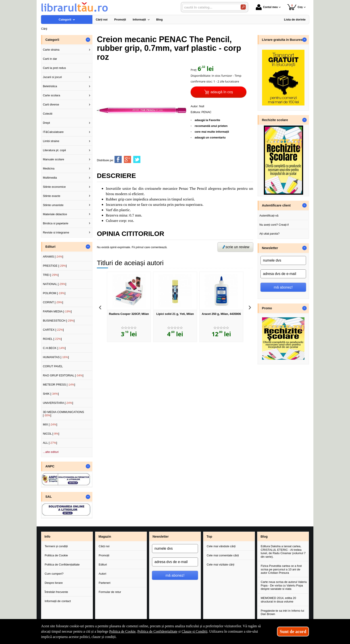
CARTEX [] (53, 330)
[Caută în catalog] (243, 7)
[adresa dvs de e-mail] (283, 274)
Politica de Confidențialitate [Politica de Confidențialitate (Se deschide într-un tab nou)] (157, 631)
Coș (295, 7)
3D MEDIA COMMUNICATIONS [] (64, 414)
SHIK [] (51, 394)
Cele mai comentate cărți (223, 555)
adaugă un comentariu (210, 137)
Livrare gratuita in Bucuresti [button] (283, 40)
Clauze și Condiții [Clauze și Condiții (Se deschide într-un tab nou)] (195, 631)
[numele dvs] (283, 260)
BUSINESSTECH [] (59, 321)
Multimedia (50, 178)
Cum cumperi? (54, 574)
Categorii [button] (52, 40)
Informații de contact (58, 601)
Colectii (48, 114)
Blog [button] (264, 537)
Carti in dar (50, 59)
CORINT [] (53, 302)
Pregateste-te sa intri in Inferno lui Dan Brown (282, 612)
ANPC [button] (50, 466)
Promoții (104, 555)
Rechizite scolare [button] (275, 120)
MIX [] (50, 424)
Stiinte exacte (52, 196)
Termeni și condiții (56, 546)
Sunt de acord (293, 632)
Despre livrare (54, 583)
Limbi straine (51, 141)
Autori (102, 574)
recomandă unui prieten (211, 126)
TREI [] (51, 275)
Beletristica (50, 86)
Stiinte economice (54, 187)
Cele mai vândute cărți (221, 546)
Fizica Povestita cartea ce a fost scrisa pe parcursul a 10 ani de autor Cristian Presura (281, 569)
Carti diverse (51, 104)
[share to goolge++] (127, 159)
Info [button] (47, 537)
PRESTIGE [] (55, 266)
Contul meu (267, 7)
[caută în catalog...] (210, 7)
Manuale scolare (53, 159)
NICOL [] (51, 434)
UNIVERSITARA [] (58, 403)
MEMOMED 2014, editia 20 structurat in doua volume (278, 600)
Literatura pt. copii (54, 150)
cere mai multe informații (212, 132)
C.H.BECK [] (54, 348)
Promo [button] (267, 308)
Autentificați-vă (269, 216)
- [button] (88, 40)
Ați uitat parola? (269, 234)
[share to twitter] (137, 159)
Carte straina (51, 50)
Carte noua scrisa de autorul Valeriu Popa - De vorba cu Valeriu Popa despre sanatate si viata (284, 585)
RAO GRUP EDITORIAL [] (63, 375)
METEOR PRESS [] (59, 385)
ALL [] (50, 443)
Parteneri (105, 583)
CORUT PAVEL (53, 366)
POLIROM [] (54, 293)
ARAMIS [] (53, 257)
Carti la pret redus (54, 68)
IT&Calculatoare (53, 132)
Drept (46, 123)
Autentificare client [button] (276, 205)
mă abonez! (283, 287)
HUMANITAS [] (56, 357)
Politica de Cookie (56, 555)
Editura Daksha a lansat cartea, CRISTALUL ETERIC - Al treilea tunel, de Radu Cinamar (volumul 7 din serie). (283, 551)
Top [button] (209, 537)
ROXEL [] (52, 339)
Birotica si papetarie (56, 223)
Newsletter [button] (270, 248)
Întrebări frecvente (56, 592)
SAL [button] (49, 497)
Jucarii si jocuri (52, 77)
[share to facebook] (118, 159)
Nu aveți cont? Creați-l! (274, 225)
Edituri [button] (50, 247)
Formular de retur (110, 592)
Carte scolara (51, 95)
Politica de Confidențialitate (62, 565)
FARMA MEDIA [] (57, 311)
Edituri (103, 565)
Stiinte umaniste (53, 205)
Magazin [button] (105, 537)
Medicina (49, 168)
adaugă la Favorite (207, 120)
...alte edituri (51, 452)
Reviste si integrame (56, 232)
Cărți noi (104, 546)
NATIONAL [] (55, 284)
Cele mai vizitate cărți (221, 565)
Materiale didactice (55, 214)
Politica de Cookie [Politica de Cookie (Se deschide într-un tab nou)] (122, 631)
